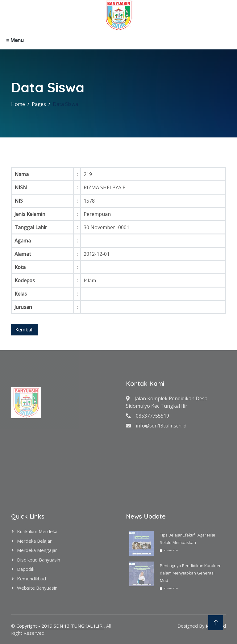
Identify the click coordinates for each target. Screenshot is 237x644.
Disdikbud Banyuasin (39, 560)
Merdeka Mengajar (37, 550)
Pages (39, 104)
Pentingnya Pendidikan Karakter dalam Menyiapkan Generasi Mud (190, 573)
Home (18, 104)
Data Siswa (65, 104)
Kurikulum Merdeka (37, 531)
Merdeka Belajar (34, 541)
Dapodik (26, 569)
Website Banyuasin (37, 588)
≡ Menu (15, 40)
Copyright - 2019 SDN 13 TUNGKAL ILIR (60, 626)
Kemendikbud (31, 579)
